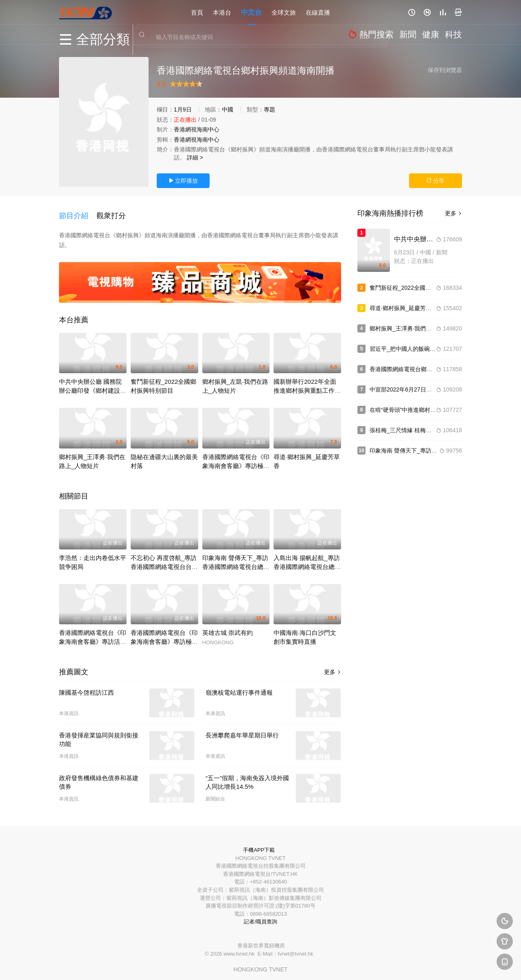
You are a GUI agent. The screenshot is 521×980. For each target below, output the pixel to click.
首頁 (197, 12)
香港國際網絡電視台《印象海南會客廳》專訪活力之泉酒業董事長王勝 (93, 636)
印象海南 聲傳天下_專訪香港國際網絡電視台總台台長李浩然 (236, 561)
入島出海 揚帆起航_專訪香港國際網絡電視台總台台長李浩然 (307, 561)
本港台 (222, 12)
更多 (333, 666)
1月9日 (183, 109)
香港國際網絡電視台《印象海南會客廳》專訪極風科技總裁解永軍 (236, 460)
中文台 (251, 12)
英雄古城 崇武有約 (228, 627)
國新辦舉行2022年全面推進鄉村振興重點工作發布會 (307, 385)
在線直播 (318, 12)
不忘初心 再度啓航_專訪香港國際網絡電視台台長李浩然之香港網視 (164, 561)
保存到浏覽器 (445, 70)
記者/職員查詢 (260, 916)
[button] (78, 212)
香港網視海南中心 (197, 129)
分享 (436, 181)
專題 (269, 109)
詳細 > (195, 157)
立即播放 (183, 181)
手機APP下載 (259, 844)
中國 (228, 109)
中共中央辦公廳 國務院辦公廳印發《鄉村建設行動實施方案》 (93, 385)
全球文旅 (284, 12)
